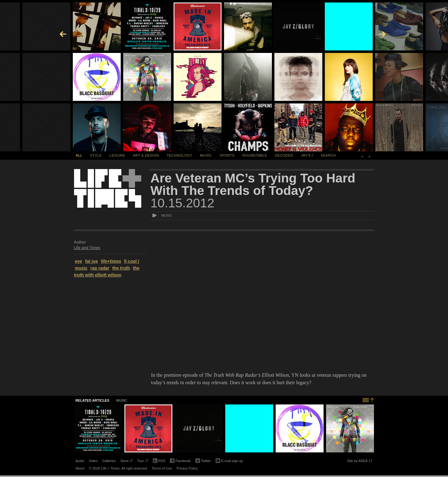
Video (93, 461)
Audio (80, 461)
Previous (362, 155)
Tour (142, 462)
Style (96, 155)
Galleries (109, 461)
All (79, 155)
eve (79, 261)
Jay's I (307, 155)
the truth (121, 268)
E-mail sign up (229, 460)
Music (206, 155)
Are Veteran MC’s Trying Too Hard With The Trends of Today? (253, 184)
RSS (159, 460)
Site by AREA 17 (360, 462)
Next (370, 155)
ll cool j (132, 261)
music (81, 268)
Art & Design (146, 155)
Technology (180, 155)
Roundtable (255, 155)
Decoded (284, 155)
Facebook (180, 461)
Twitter (203, 461)
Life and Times (87, 248)
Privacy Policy (187, 468)
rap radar (100, 268)
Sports (227, 155)
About (80, 468)
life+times (111, 261)
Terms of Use (162, 468)
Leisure (117, 155)
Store (126, 462)
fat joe (91, 261)
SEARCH (328, 155)
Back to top (369, 399)
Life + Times (108, 188)
